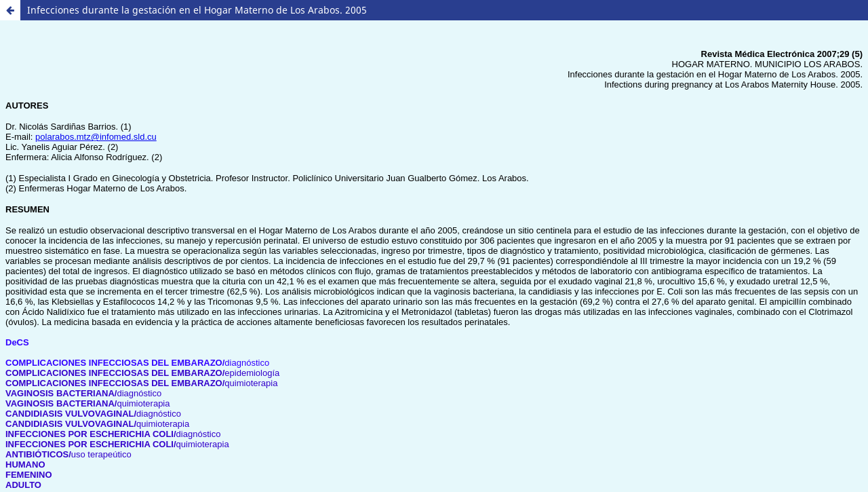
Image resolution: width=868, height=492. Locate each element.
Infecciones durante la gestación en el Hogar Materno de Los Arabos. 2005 (197, 10)
